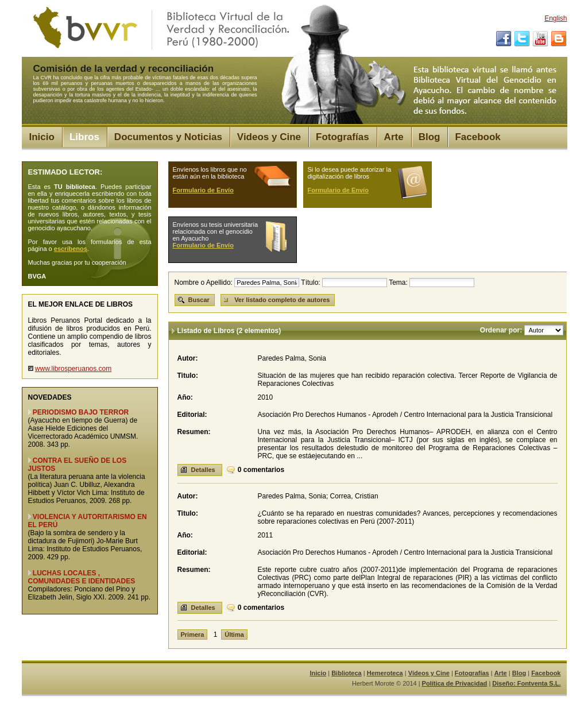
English (556, 18)
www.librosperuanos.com (73, 369)
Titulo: (188, 376)
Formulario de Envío (203, 190)
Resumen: (194, 432)
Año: (185, 397)
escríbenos (71, 249)
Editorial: (192, 415)
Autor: (188, 358)
